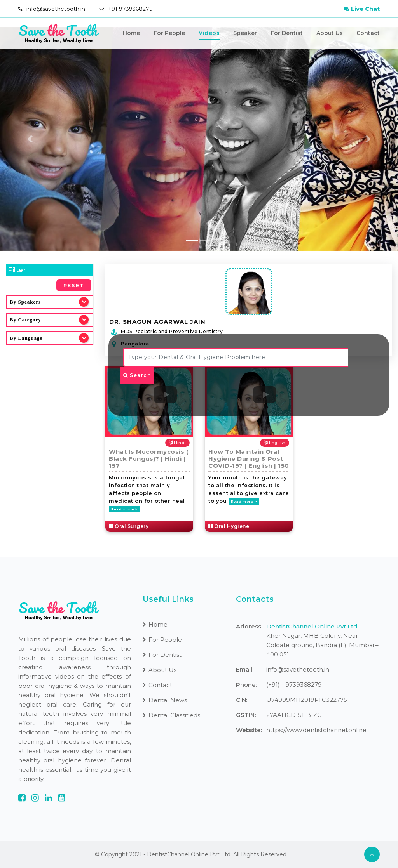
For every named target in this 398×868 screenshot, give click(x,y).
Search (137, 375)
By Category (25, 320)
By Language (26, 338)
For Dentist (287, 33)
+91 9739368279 (130, 9)
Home (131, 33)
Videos (209, 33)
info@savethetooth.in (56, 9)
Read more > (124, 509)
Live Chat (362, 9)
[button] (30, 139)
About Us (330, 33)
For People (169, 33)
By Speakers (25, 302)
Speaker (245, 33)
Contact (368, 33)
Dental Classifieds (171, 715)
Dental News (165, 700)
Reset (74, 285)
